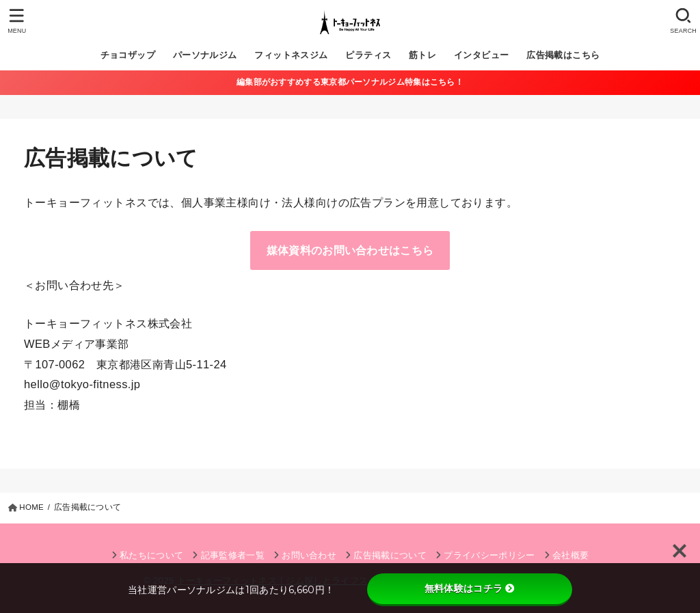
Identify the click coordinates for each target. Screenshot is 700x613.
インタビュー (481, 55)
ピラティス (368, 55)
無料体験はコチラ (470, 588)
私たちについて (151, 555)
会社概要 (570, 555)
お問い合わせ (309, 555)
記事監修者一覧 (233, 555)
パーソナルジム (205, 55)
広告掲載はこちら (563, 55)
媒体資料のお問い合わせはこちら (350, 250)
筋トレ (422, 55)
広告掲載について (390, 555)
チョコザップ (128, 55)
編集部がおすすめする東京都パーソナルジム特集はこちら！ (350, 82)
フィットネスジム (291, 55)
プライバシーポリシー (489, 555)
